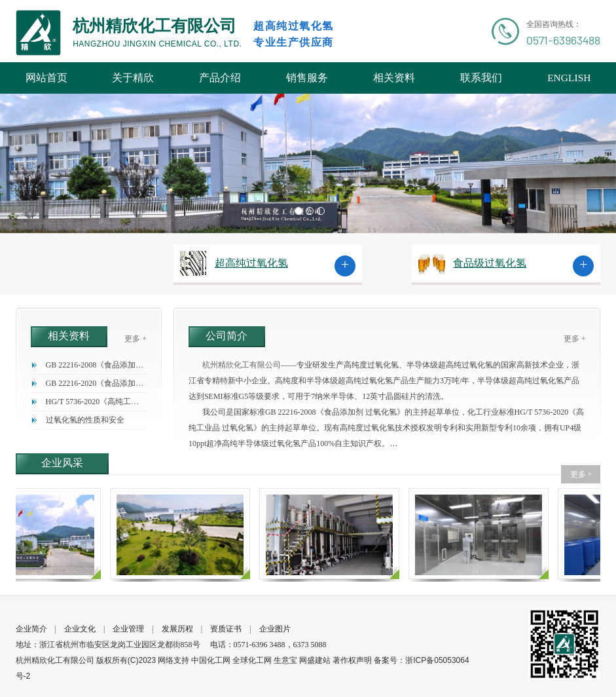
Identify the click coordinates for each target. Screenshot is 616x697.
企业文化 (80, 629)
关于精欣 (133, 78)
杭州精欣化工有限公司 (242, 365)
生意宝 (285, 660)
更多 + (136, 339)
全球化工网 (252, 660)
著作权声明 (352, 660)
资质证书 (226, 629)
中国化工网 (211, 660)
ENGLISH (569, 78)
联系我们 (481, 78)
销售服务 (307, 78)
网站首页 (46, 78)
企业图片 (275, 629)
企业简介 (31, 629)
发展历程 (177, 629)
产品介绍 (220, 78)
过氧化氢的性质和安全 (85, 420)
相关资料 (394, 78)
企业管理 (128, 629)
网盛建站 (315, 660)
